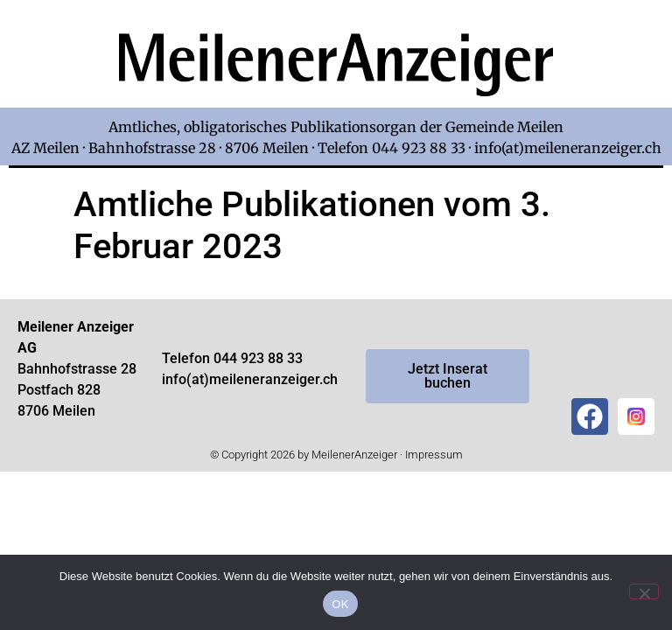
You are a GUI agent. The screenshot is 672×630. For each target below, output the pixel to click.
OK (340, 604)
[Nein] (644, 591)
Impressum (434, 455)
